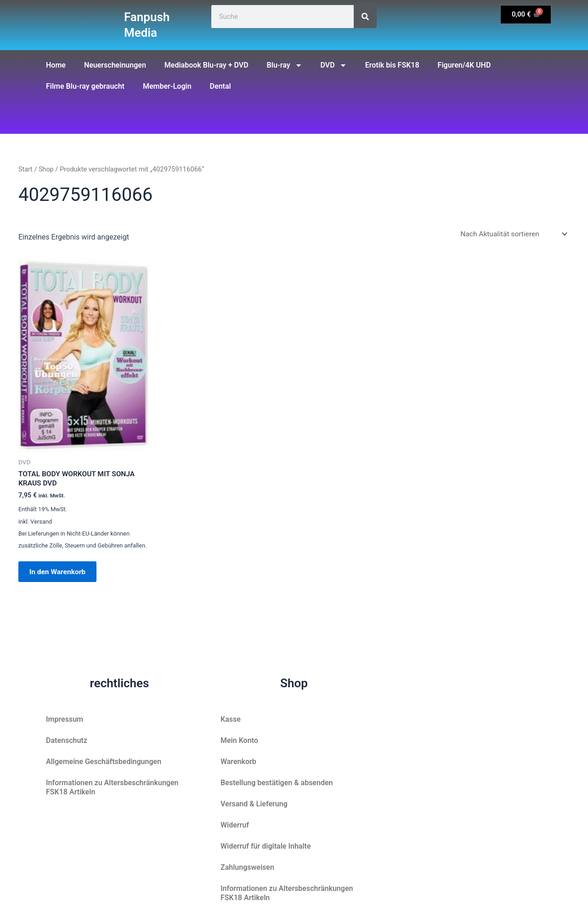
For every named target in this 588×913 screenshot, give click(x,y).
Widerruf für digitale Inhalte (266, 846)
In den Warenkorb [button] (61, 574)
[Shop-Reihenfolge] (512, 234)
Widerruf (235, 825)
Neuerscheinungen (115, 65)
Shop (47, 169)
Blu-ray (285, 65)
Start (26, 169)
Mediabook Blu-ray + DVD (206, 65)
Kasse (231, 719)
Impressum (65, 719)
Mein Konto (239, 740)
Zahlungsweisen (247, 867)
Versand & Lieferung (254, 804)
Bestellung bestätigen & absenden (277, 783)
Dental (220, 86)
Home (56, 65)
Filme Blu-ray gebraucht (85, 86)
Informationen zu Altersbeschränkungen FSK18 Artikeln (112, 787)
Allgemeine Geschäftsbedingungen (104, 762)
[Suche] (365, 17)
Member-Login (167, 86)
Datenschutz (67, 740)
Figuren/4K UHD (464, 65)
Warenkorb (238, 762)
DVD (334, 65)
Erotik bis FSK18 (392, 65)
